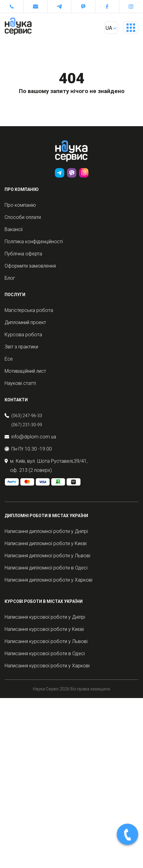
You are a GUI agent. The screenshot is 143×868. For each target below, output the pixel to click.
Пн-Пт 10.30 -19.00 (28, 449)
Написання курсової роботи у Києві (44, 629)
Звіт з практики (21, 347)
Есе (9, 359)
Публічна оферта (23, 254)
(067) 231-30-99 (27, 425)
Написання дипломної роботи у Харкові (48, 580)
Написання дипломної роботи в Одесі (46, 568)
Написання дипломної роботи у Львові (47, 556)
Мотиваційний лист (25, 371)
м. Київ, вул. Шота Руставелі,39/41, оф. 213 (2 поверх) (46, 466)
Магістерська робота (29, 310)
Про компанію (20, 205)
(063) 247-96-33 (27, 416)
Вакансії (14, 229)
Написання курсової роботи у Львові (46, 641)
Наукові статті (20, 383)
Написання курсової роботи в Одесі (45, 654)
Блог (10, 278)
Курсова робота (23, 335)
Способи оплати (23, 217)
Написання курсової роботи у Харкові (47, 666)
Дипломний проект (25, 322)
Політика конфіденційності (34, 242)
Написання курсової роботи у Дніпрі (45, 617)
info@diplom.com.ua (30, 437)
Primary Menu (131, 30)
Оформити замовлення (30, 266)
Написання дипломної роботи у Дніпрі (46, 531)
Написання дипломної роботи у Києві (46, 543)
